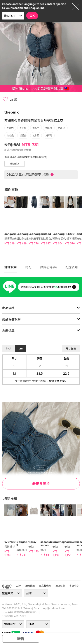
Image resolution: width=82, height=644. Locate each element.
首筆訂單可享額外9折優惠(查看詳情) (26, 157)
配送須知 (72, 267)
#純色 (10, 136)
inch (9, 348)
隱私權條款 (45, 586)
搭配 (28, 267)
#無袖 (49, 128)
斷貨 (21, 639)
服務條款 (30, 586)
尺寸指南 (71, 349)
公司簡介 (7, 588)
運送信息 (60, 586)
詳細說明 (10, 267)
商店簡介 (7, 586)
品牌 (18, 586)
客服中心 (74, 586)
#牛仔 (23, 128)
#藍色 (10, 128)
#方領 (36, 136)
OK (32, 16)
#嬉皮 (62, 128)
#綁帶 (49, 136)
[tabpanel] (8, 221)
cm (21, 348)
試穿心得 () (48, 267)
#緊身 (23, 136)
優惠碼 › (15, 164)
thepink (11, 112)
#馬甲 (36, 128)
